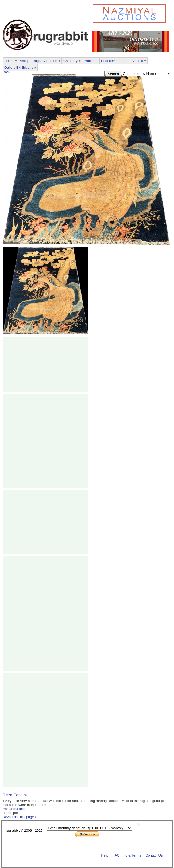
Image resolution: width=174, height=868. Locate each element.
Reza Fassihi (15, 795)
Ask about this (14, 809)
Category (70, 61)
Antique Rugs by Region (38, 61)
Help (105, 855)
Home (9, 61)
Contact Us (154, 855)
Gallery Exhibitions (19, 67)
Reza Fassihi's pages (19, 817)
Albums (137, 61)
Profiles (89, 61)
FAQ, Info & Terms (127, 855)
